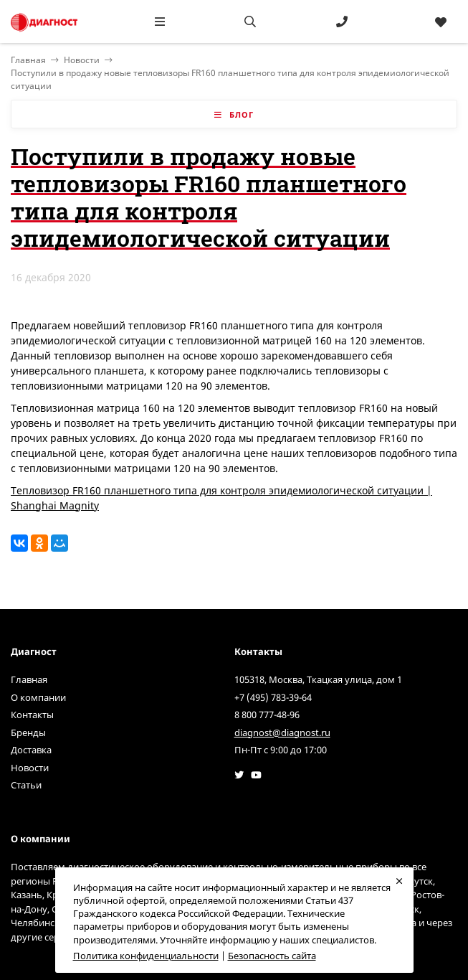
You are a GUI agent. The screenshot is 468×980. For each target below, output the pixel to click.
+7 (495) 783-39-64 (273, 697)
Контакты (32, 715)
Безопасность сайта (272, 956)
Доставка (31, 750)
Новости (82, 60)
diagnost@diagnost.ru (282, 732)
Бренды (28, 732)
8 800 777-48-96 (267, 715)
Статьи (26, 785)
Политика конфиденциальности (146, 956)
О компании (38, 697)
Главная (29, 679)
